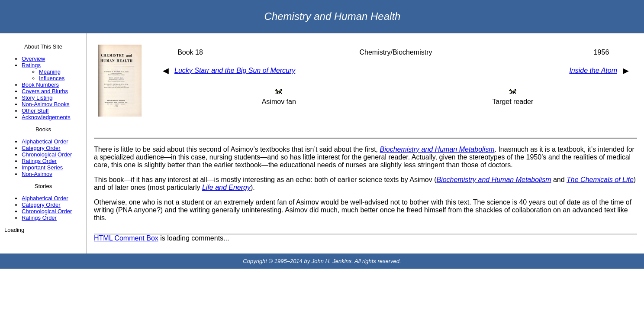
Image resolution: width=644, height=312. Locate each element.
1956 (602, 52)
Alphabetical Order (45, 141)
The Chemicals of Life (600, 180)
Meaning (50, 72)
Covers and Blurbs (45, 91)
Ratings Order (39, 161)
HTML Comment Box (126, 238)
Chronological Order (47, 154)
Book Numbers (40, 85)
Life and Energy (226, 187)
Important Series (42, 167)
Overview (33, 59)
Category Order (41, 148)
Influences (52, 78)
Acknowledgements (46, 117)
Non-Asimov (37, 174)
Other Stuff (35, 111)
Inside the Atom (593, 70)
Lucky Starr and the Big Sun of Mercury (235, 70)
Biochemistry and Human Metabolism (437, 149)
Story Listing (37, 98)
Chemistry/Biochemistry (396, 52)
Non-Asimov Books (46, 104)
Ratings (31, 65)
